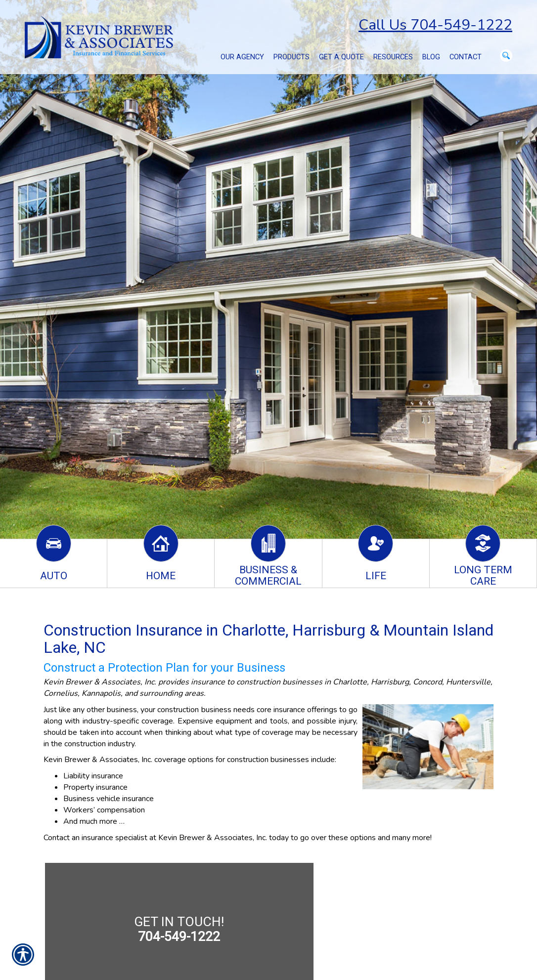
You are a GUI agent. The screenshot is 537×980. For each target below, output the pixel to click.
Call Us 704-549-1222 (435, 25)
